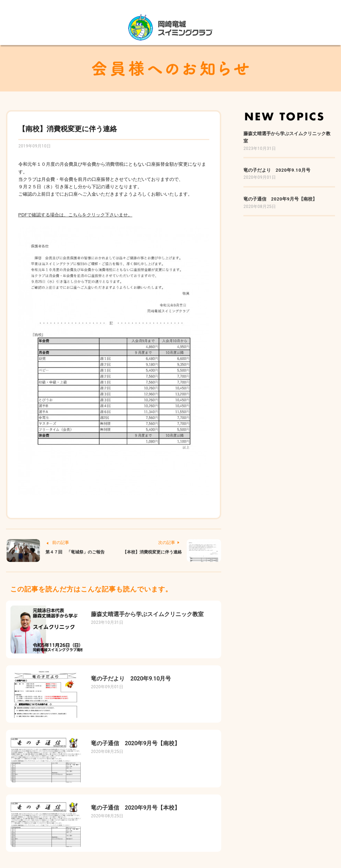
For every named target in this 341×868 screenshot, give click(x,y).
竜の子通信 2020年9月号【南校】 (135, 743)
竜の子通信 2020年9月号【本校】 (135, 808)
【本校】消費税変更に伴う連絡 (152, 552)
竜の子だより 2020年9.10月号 (131, 679)
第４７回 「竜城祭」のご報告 (75, 552)
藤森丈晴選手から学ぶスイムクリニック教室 (147, 614)
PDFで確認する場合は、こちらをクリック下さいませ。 (75, 215)
